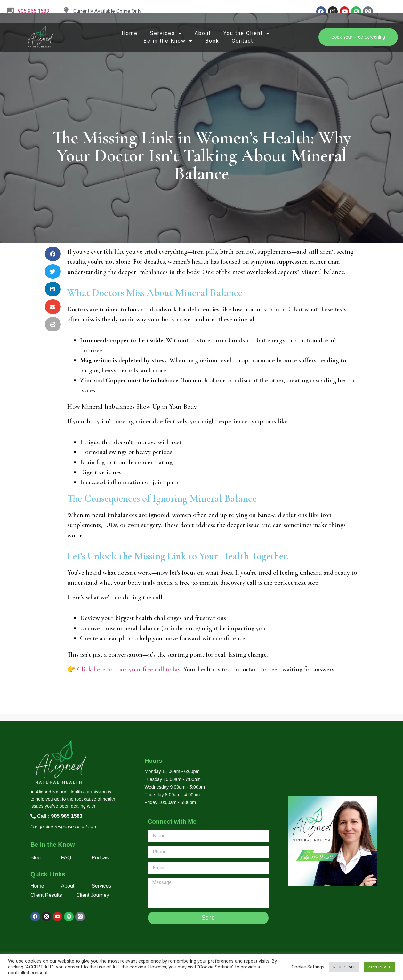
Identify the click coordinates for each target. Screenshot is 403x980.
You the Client (247, 33)
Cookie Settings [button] (308, 967)
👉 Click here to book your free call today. (124, 669)
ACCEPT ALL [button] (380, 967)
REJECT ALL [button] (344, 967)
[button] (53, 254)
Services (166, 33)
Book (212, 41)
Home (130, 33)
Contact (242, 41)
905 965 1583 (34, 11)
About (203, 33)
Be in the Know (168, 41)
